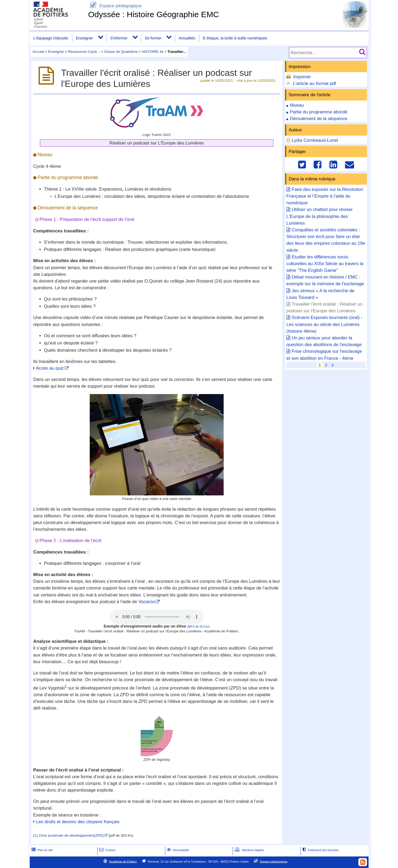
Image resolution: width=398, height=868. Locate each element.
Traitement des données (320, 850)
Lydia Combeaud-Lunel (315, 140)
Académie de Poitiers (123, 861)
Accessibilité (177, 850)
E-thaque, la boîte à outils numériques (235, 38)
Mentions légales (249, 850)
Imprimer (302, 77)
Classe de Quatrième (121, 52)
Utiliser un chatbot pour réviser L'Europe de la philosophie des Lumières (319, 216)
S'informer (119, 38)
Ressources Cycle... (84, 52)
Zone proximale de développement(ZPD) (71, 835)
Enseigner (84, 38)
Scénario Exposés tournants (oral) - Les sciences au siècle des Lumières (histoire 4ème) (324, 324)
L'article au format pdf (315, 84)
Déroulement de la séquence (319, 119)
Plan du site (42, 850)
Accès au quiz (50, 368)
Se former (153, 38)
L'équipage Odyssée (51, 38)
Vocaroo (147, 602)
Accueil (38, 52)
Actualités (187, 38)
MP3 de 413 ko (198, 626)
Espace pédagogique (115, 6)
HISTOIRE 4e (153, 52)
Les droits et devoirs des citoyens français (78, 822)
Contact (107, 850)
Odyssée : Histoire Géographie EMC (154, 14)
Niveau (297, 105)
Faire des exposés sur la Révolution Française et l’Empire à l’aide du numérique (325, 196)
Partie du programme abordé (319, 112)
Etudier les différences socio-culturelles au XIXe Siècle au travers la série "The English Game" (325, 264)
